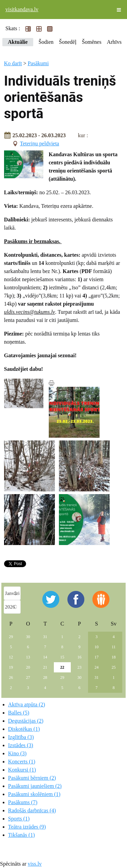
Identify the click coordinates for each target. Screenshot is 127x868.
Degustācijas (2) (26, 721)
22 (62, 667)
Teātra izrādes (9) (27, 827)
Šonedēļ (68, 42)
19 (11, 667)
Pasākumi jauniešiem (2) (35, 786)
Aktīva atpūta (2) (27, 704)
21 (45, 667)
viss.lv (35, 864)
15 (62, 657)
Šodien (46, 42)
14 (45, 657)
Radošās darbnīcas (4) (32, 810)
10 (97, 647)
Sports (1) (19, 819)
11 (114, 647)
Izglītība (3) (21, 737)
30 (28, 637)
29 (11, 637)
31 (45, 637)
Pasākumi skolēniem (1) (34, 794)
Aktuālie (18, 42)
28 (45, 677)
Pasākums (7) (23, 802)
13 (28, 657)
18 (113, 657)
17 (97, 657)
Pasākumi (38, 63)
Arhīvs (114, 42)
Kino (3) (17, 753)
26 (11, 677)
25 (113, 667)
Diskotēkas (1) (24, 729)
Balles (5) (19, 713)
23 (79, 667)
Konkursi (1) (22, 770)
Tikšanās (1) (22, 835)
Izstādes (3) (21, 745)
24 (97, 667)
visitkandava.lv (22, 9)
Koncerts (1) (22, 762)
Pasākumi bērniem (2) (32, 778)
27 (28, 677)
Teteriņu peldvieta (40, 143)
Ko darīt (13, 63)
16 (79, 657)
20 (28, 667)
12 (11, 657)
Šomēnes (92, 42)
